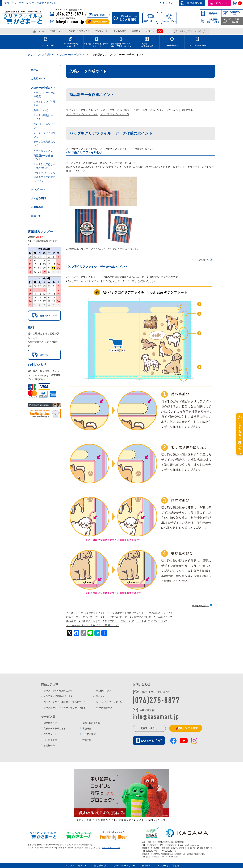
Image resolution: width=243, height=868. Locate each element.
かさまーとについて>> (111, 848)
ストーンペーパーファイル (109, 702)
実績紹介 (136, 31)
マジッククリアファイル (79, 110)
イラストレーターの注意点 (81, 613)
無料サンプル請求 (100, 22)
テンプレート (101, 31)
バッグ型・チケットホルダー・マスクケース (96, 45)
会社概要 (146, 865)
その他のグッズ (103, 691)
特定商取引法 (101, 865)
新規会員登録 (195, 3)
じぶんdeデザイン (169, 21)
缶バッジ (100, 696)
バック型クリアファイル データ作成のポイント (127, 149)
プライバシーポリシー (125, 865)
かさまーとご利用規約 (168, 865)
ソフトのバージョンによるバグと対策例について (93, 625)
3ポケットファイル (144, 110)
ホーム (41, 31)
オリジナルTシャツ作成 (197, 45)
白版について (134, 613)
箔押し (128, 110)
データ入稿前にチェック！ (158, 613)
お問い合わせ (99, 15)
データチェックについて (108, 617)
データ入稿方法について (138, 617)
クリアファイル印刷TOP (76, 865)
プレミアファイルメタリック (82, 114)
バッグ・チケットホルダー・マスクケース (65, 702)
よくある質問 (120, 31)
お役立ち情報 (89, 734)
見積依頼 (213, 13)
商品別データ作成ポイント (81, 621)
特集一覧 (36, 214)
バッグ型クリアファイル (108, 110)
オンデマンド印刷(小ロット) (71, 45)
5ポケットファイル (168, 110)
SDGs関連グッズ (172, 45)
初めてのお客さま (91, 723)
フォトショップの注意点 (111, 613)
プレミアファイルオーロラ (115, 114)
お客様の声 (37, 205)
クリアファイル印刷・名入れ (58, 691)
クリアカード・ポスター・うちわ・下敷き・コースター (121, 45)
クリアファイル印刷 (46, 45)
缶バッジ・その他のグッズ (147, 45)
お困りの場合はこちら (126, 18)
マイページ (221, 3)
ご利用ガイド (56, 31)
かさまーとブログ (152, 740)
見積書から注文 (235, 13)
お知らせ (150, 31)
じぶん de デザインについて (152, 621)
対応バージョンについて (79, 617)
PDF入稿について (163, 617)
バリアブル (187, 110)
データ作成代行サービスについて (116, 621)
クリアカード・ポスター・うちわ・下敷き (65, 708)
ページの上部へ (200, 260)
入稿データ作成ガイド (79, 31)
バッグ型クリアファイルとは (82, 149)
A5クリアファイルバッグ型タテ (98, 249)
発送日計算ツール (150, 21)
